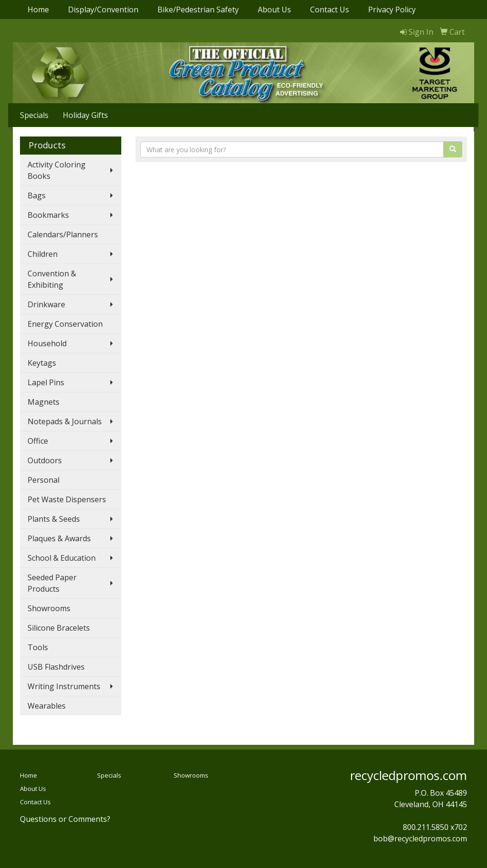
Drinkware (46, 304)
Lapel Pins (46, 382)
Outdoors (45, 460)
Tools (38, 647)
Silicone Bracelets (59, 628)
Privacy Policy (392, 10)
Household (47, 343)
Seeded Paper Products (52, 583)
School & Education (62, 558)
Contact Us (330, 10)
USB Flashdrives (56, 667)
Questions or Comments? (65, 819)
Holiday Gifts (85, 115)
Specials (34, 115)
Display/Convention (103, 10)
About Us (274, 10)
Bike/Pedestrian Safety (198, 10)
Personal (44, 480)
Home (38, 10)
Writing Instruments (64, 686)
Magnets (44, 402)
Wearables (47, 706)
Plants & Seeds (54, 519)
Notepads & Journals (65, 421)
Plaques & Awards (59, 538)
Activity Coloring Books (57, 170)
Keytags (42, 363)
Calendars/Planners (63, 234)
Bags (37, 195)
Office (38, 441)
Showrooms (49, 608)
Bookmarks (48, 215)
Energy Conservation (65, 324)
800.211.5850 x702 (435, 827)
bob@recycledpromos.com (420, 839)
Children (43, 254)
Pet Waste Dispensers (67, 499)
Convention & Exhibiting (52, 279)
